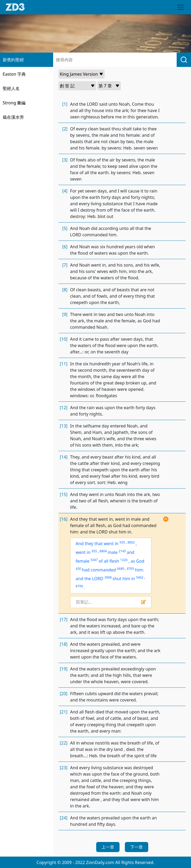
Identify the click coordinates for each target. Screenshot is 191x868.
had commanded (99, 570)
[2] (65, 129)
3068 (108, 577)
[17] (64, 619)
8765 (130, 569)
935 (122, 542)
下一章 (137, 847)
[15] (64, 494)
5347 (94, 560)
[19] (64, 669)
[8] (65, 290)
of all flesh (109, 561)
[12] (64, 408)
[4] (65, 191)
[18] (64, 644)
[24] (64, 818)
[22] (64, 743)
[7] (65, 265)
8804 (103, 551)
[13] (64, 426)
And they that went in (97, 544)
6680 (120, 569)
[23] (64, 768)
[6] (65, 247)
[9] (65, 314)
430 (78, 569)
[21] (64, 712)
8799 (79, 586)
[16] (64, 519)
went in (83, 552)
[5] (65, 228)
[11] (64, 364)
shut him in (124, 579)
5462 (140, 577)
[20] (64, 694)
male (113, 552)
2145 (122, 551)
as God (137, 561)
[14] (64, 457)
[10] (64, 339)
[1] (65, 104)
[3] (65, 160)
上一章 (108, 847)
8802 (131, 542)
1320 (124, 560)
